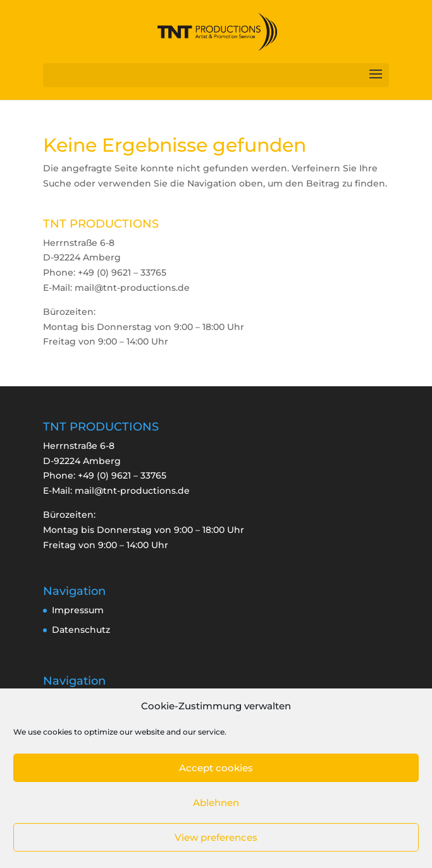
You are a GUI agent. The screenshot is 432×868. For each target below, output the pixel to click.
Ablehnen (216, 803)
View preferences (216, 837)
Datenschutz (81, 630)
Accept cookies (216, 768)
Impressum (78, 610)
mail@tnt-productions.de (132, 491)
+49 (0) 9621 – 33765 (122, 475)
